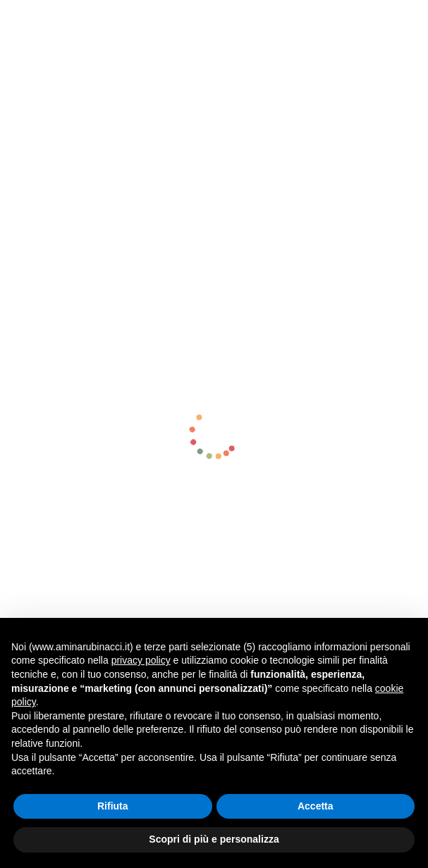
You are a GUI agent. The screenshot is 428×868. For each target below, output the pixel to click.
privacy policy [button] (141, 660)
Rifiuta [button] (113, 806)
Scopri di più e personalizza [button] (214, 839)
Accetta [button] (316, 806)
